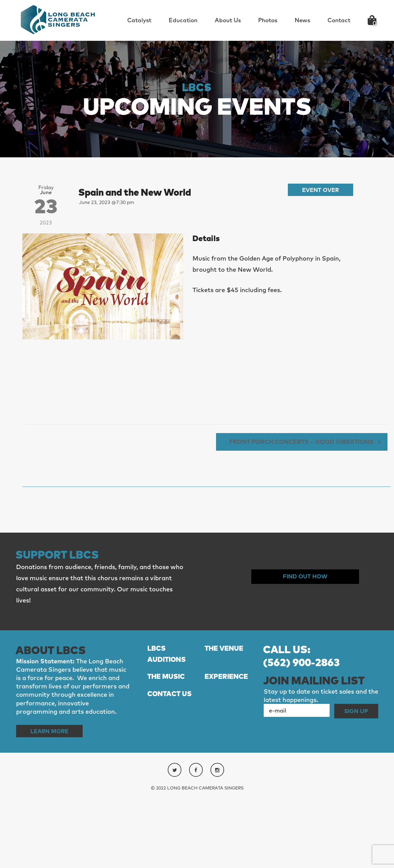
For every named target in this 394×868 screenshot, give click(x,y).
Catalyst (139, 20)
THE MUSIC (168, 749)
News (302, 20)
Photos (268, 20)
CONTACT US (171, 766)
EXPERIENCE (228, 749)
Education (183, 20)
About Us (228, 20)
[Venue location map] (103, 421)
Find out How (305, 647)
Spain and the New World (143, 192)
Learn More (53, 801)
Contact (339, 20)
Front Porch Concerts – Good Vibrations (297, 512)
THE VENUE (226, 719)
